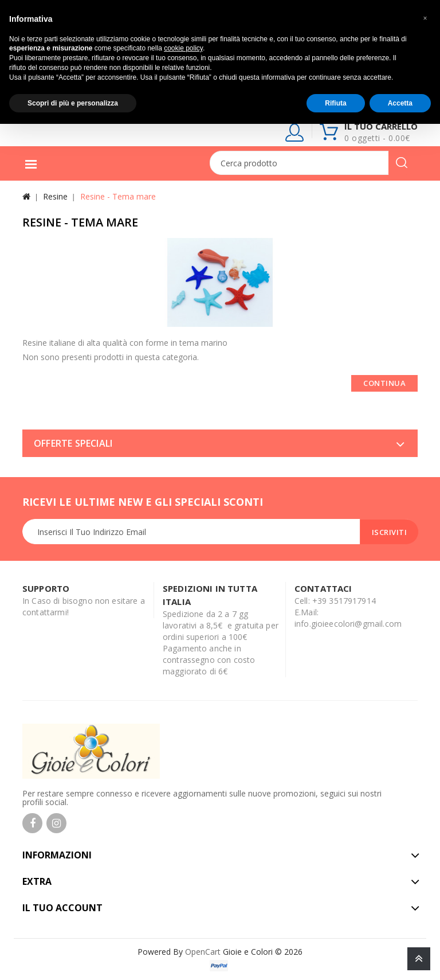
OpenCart (203, 952)
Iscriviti (390, 532)
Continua (384, 383)
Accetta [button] (400, 103)
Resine (55, 196)
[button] (425, 18)
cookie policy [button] (183, 48)
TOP (419, 959)
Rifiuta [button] (335, 103)
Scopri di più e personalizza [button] (73, 103)
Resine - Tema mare (118, 196)
